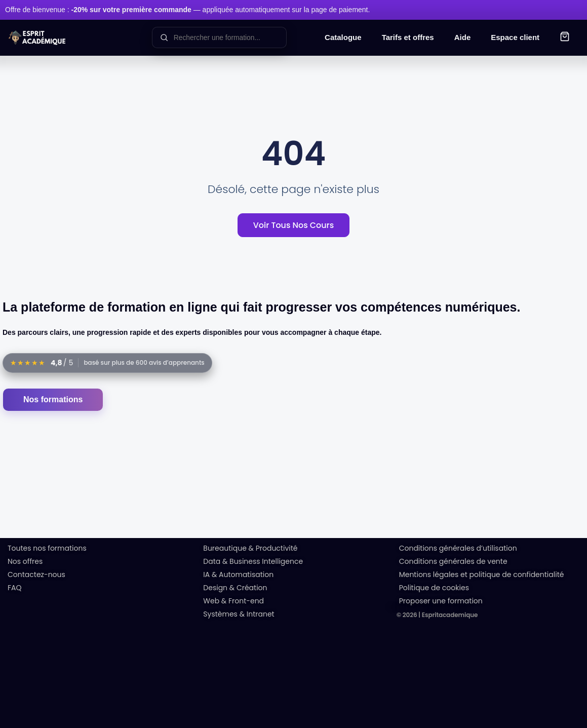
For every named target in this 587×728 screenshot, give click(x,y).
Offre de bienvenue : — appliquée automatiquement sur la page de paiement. (187, 10)
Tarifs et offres (408, 37)
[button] (565, 38)
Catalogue (343, 37)
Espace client (515, 37)
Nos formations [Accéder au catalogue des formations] (53, 399)
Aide (463, 37)
